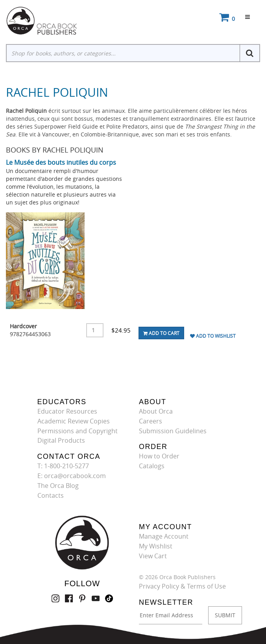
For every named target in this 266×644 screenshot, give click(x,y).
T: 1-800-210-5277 (63, 466)
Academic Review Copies (74, 421)
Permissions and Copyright (78, 431)
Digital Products (61, 440)
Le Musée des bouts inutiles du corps (61, 162)
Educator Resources (67, 411)
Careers (151, 421)
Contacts (51, 495)
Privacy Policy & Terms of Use (182, 586)
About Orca (156, 411)
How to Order (159, 456)
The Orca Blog (58, 486)
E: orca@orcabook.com (72, 476)
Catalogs (152, 466)
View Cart (153, 556)
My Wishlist (156, 546)
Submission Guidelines (173, 431)
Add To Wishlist (213, 336)
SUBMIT (225, 615)
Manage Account (164, 536)
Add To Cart (161, 333)
